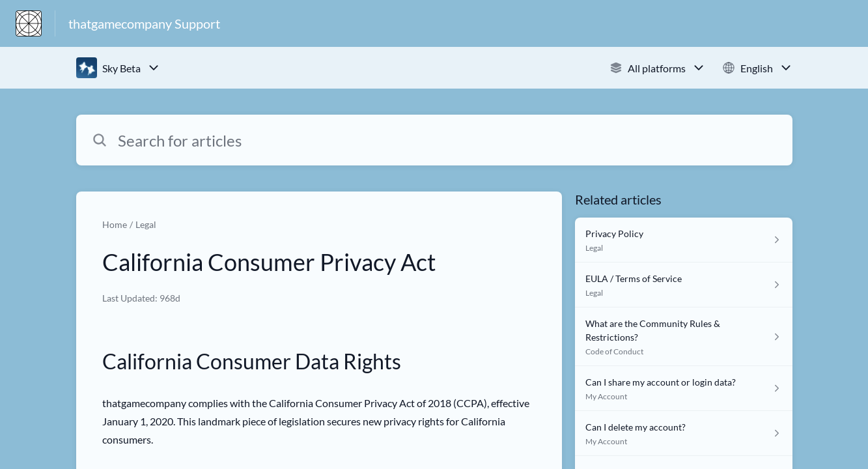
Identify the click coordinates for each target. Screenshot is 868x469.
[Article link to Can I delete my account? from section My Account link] (683, 433)
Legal (146, 224)
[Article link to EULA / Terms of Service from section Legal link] (683, 285)
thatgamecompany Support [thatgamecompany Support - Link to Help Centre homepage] (144, 23)
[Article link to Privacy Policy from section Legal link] (683, 240)
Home (115, 224)
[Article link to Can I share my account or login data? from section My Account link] (683, 389)
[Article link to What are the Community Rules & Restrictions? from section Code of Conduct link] (683, 337)
